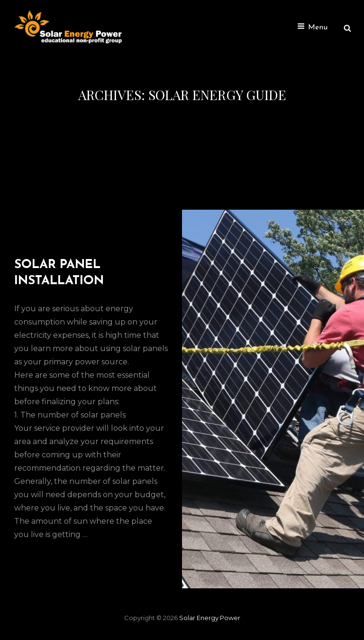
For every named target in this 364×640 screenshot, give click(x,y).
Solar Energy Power (210, 618)
